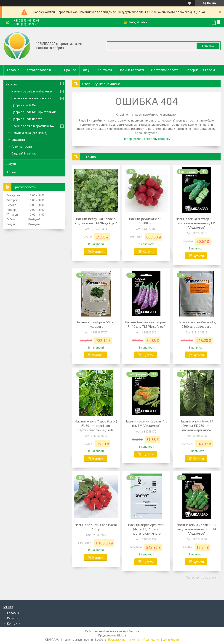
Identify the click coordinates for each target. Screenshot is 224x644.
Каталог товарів (39, 70)
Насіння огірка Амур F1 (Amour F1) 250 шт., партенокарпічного (197, 426)
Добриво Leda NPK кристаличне (34, 112)
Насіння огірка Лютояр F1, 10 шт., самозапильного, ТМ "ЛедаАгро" (197, 223)
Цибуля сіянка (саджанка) (29, 133)
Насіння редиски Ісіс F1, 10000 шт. (146, 221)
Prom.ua (134, 631)
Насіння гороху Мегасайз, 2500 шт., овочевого (197, 324)
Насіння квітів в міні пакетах (31, 98)
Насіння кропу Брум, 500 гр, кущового (96, 324)
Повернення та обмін (201, 70)
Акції (87, 70)
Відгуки (11, 164)
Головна (13, 70)
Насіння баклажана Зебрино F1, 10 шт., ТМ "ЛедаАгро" (146, 324)
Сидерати (18, 140)
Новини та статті (131, 70)
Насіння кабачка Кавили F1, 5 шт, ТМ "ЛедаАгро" (146, 423)
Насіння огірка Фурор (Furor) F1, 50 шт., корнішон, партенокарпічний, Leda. (96, 426)
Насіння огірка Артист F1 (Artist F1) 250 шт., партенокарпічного (146, 529)
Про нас (70, 70)
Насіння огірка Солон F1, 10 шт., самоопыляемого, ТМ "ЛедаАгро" (197, 529)
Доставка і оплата (165, 70)
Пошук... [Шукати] (208, 46)
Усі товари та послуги (201, 578)
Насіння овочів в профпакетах (33, 126)
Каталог (11, 84)
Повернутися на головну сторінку (146, 139)
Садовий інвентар (24, 153)
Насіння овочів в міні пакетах (32, 91)
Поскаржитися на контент (125, 640)
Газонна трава (22, 147)
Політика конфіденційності (161, 640)
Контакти (105, 70)
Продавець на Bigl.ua (112, 636)
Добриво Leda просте (27, 119)
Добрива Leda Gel (24, 105)
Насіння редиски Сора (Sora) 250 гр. (96, 527)
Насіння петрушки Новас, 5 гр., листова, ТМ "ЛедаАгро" (96, 221)
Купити (98, 251)
